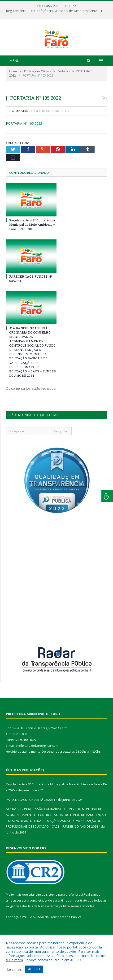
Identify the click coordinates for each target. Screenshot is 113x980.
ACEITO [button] (34, 969)
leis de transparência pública (49, 926)
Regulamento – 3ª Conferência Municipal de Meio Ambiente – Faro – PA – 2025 (58, 11)
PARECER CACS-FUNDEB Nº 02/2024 (30, 819)
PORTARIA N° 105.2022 (24, 143)
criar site (35, 914)
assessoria (21, 920)
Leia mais (14, 960)
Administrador (23, 130)
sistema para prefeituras (64, 914)
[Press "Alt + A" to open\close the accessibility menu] (107, 496)
